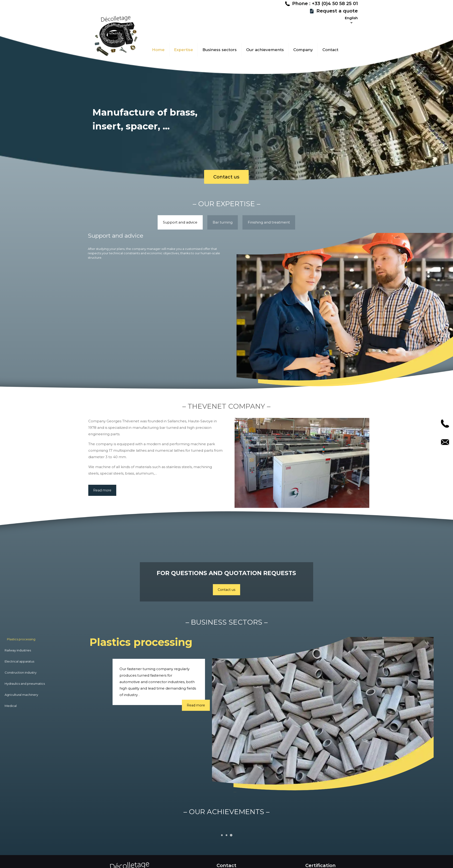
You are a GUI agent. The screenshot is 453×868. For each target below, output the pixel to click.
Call (445, 424)
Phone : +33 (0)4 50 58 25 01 (410, 13)
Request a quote (423, 20)
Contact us (226, 177)
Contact (445, 442)
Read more (102, 495)
